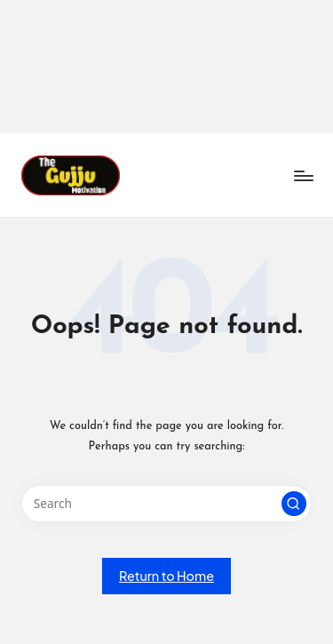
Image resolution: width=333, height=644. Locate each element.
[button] (294, 504)
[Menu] (303, 175)
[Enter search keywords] (166, 504)
